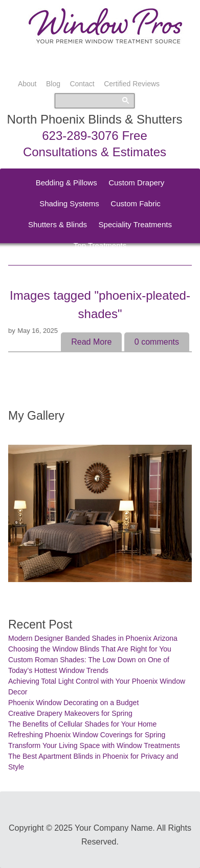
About (27, 84)
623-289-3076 (80, 136)
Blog (53, 84)
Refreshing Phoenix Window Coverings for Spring (87, 735)
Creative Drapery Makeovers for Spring (70, 713)
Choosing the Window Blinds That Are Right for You (90, 649)
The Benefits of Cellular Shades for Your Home (82, 724)
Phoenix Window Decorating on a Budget (73, 703)
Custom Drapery (136, 183)
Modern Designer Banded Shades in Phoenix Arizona (93, 638)
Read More (91, 342)
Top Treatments (100, 245)
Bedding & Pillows (66, 183)
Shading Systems (69, 203)
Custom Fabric (136, 203)
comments (157, 342)
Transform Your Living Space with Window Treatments (94, 745)
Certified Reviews (132, 84)
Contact (82, 84)
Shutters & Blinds (58, 224)
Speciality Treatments (135, 224)
